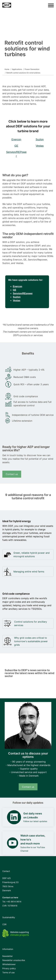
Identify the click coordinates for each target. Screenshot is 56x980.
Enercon (16, 140)
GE (16, 146)
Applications (17, 69)
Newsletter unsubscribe (14, 960)
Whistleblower (9, 964)
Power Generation (32, 69)
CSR (4, 924)
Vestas (40, 146)
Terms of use (8, 972)
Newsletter (8, 956)
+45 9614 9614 (14, 902)
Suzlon (40, 140)
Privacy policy (9, 968)
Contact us (12, 474)
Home (7, 69)
